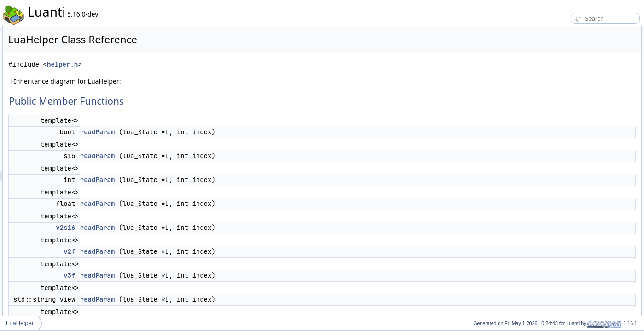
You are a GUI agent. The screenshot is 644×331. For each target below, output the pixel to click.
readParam (213, 132)
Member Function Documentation (582, 173)
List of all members (565, 304)
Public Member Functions (572, 31)
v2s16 (180, 228)
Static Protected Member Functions (584, 143)
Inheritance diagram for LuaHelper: (180, 81)
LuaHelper (20, 323)
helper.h (177, 65)
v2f (184, 251)
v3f (184, 275)
